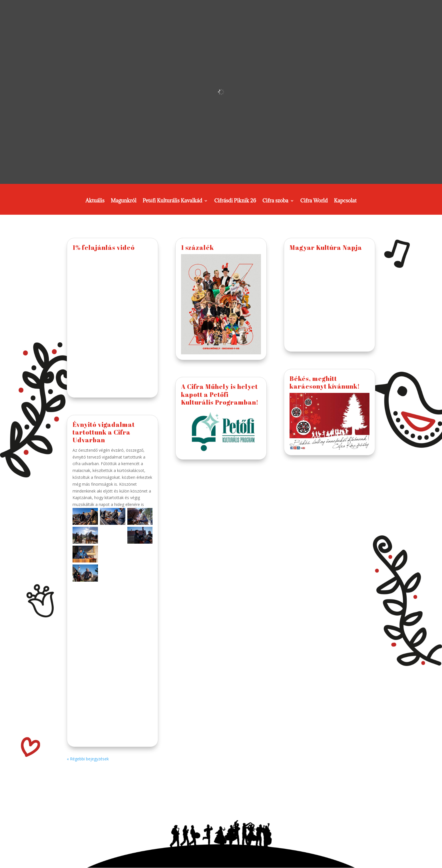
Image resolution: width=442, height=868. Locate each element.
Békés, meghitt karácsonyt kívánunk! (325, 382)
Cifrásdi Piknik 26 (235, 201)
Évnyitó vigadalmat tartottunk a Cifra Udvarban (104, 432)
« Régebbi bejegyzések (88, 759)
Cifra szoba (275, 201)
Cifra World (314, 201)
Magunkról (124, 201)
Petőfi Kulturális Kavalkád (172, 201)
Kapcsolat (345, 201)
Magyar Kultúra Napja (326, 247)
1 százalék (197, 247)
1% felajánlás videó (104, 247)
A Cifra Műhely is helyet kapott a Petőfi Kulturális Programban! (220, 394)
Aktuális (95, 201)
